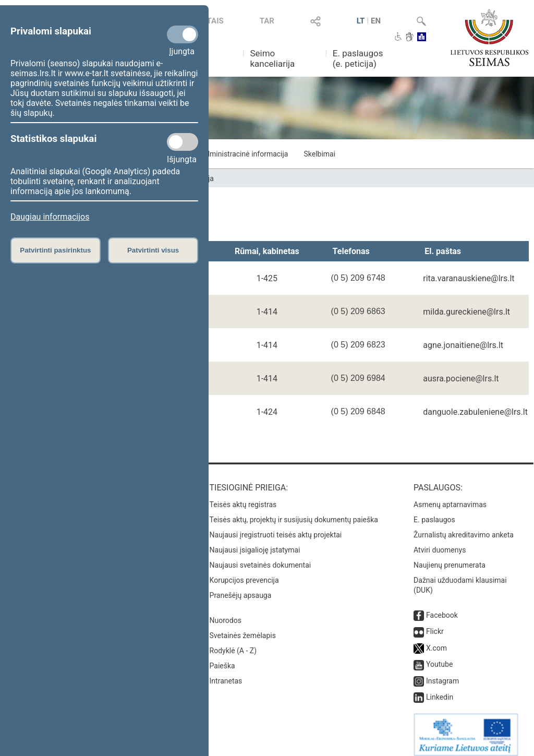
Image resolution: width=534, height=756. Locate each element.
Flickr (435, 624)
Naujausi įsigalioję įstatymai (255, 543)
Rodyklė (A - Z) (233, 643)
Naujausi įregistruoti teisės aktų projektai (276, 527)
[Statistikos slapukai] (183, 142)
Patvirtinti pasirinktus (55, 250)
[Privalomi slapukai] (183, 34)
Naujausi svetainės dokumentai (260, 558)
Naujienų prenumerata (450, 558)
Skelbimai (319, 154)
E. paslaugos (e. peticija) (358, 58)
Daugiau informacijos (50, 217)
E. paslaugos (434, 512)
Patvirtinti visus (153, 250)
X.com (436, 641)
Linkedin (440, 690)
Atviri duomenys (440, 543)
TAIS (215, 21)
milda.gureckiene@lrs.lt (466, 312)
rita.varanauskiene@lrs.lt (469, 278)
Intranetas (226, 674)
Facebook (442, 608)
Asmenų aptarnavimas (450, 497)
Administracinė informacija (244, 154)
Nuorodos (226, 613)
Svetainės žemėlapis (243, 628)
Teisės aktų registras (243, 497)
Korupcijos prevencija (244, 573)
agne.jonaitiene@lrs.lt (463, 345)
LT (361, 21)
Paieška (222, 658)
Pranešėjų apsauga (241, 588)
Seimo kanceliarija (272, 58)
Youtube (439, 657)
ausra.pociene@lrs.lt (461, 379)
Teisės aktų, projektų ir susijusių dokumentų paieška (294, 512)
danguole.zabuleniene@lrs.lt (475, 412)
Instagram (442, 674)
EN (376, 21)
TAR (267, 21)
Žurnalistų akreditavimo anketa (464, 527)
